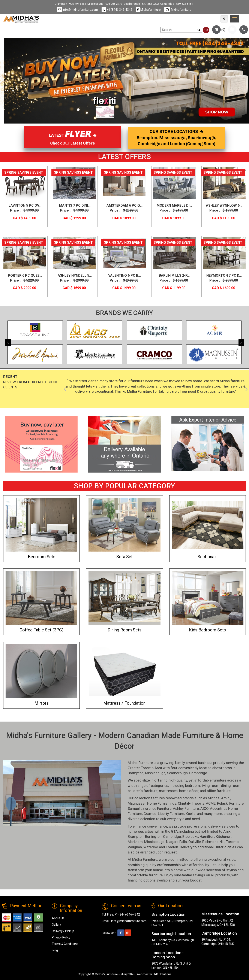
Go (206, 30)
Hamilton (207, 837)
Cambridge (198, 773)
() (219, 30)
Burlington (153, 837)
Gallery (56, 925)
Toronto (232, 842)
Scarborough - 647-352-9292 (141, 4)
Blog (55, 950)
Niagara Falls (176, 842)
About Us (58, 918)
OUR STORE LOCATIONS (177, 138)
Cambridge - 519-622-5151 (177, 4)
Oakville (195, 842)
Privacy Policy (61, 937)
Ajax (227, 831)
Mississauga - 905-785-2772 (105, 4)
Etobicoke (190, 837)
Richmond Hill (213, 842)
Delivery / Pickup (63, 931)
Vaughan (135, 847)
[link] (235, 19)
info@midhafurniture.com (77, 10)
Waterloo (151, 847)
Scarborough (177, 773)
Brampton (136, 773)
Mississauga (155, 773)
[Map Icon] (224, 19)
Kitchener (223, 837)
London (172, 847)
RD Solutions (163, 974)
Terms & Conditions (65, 944)
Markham (135, 842)
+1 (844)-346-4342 (117, 10)
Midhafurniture (148, 10)
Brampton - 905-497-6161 (70, 4)
